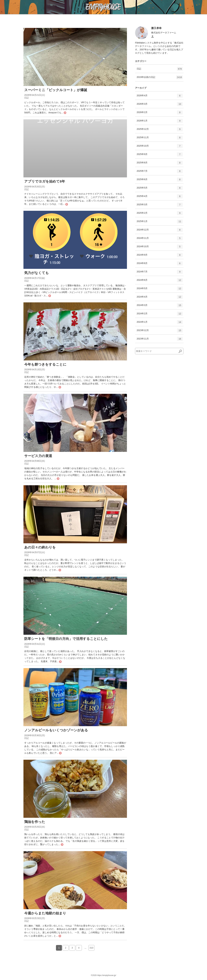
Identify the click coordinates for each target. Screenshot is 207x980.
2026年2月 (160, 114)
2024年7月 (160, 273)
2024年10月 (160, 248)
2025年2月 (160, 214)
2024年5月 (160, 290)
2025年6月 (160, 181)
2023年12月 (160, 332)
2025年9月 (160, 155)
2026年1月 (160, 122)
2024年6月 (160, 281)
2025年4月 (160, 197)
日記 (160, 70)
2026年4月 (160, 97)
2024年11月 (160, 239)
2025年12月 (160, 130)
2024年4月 (160, 298)
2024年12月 (160, 231)
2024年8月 (160, 264)
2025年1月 (160, 223)
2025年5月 (160, 189)
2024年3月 (160, 306)
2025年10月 (160, 147)
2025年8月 (160, 164)
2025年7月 (160, 172)
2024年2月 (160, 315)
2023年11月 (160, 340)
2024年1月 (160, 323)
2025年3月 (160, 206)
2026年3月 (160, 105)
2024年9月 (160, 256)
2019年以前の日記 (160, 78)
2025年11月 (160, 139)
